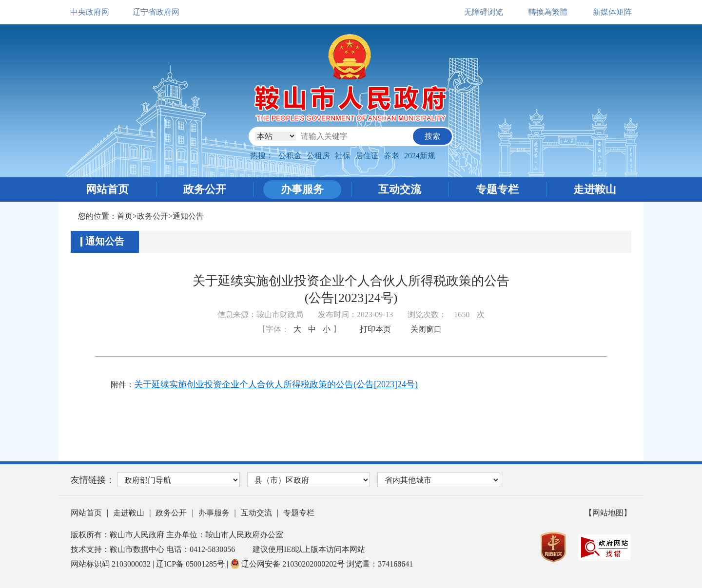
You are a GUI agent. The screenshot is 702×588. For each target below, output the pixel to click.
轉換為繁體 (548, 12)
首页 (125, 216)
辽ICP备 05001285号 (191, 564)
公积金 (290, 156)
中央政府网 (90, 12)
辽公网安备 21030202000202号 (288, 564)
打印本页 (375, 329)
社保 (343, 156)
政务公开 (205, 189)
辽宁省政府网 (156, 12)
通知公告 (188, 216)
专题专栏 (497, 189)
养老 (391, 156)
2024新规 (420, 156)
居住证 (367, 156)
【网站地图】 (608, 513)
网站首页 (107, 189)
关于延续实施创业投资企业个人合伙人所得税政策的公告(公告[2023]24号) (276, 384)
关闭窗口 (426, 329)
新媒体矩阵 (612, 12)
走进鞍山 (595, 189)
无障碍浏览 (484, 12)
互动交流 (400, 189)
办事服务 (302, 189)
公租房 (318, 156)
